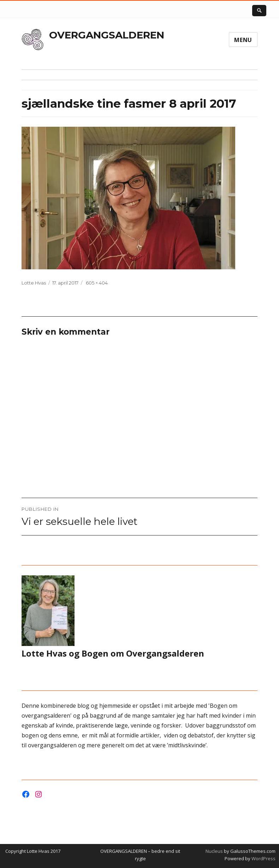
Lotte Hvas (34, 283)
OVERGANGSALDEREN (107, 35)
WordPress (263, 858)
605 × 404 (97, 283)
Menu (243, 40)
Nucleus (214, 851)
